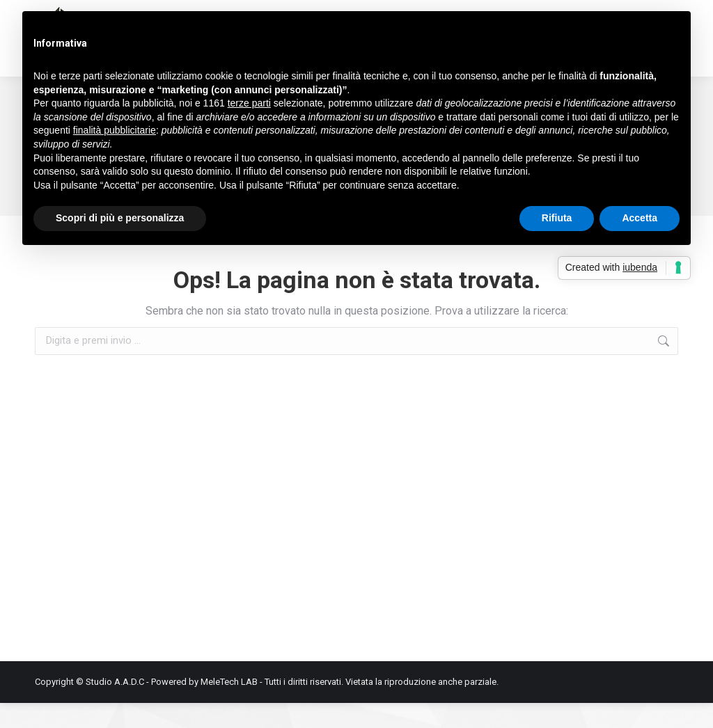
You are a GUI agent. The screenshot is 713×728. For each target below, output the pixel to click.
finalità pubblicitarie (115, 130)
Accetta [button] (640, 218)
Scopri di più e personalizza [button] (120, 218)
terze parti (249, 103)
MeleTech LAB (229, 707)
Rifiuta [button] (557, 218)
